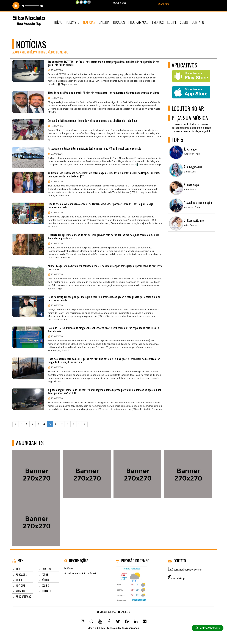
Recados (119, 22)
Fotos (45, 574)
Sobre (184, 22)
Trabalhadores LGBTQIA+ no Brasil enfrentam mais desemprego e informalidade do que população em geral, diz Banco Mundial (103, 63)
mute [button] (24, 6)
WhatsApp (179, 578)
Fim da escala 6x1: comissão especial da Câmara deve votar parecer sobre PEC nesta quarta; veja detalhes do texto (101, 206)
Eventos (158, 22)
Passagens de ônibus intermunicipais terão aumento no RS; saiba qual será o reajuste (95, 149)
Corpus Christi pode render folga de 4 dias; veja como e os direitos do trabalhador (93, 121)
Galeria (104, 22)
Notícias (89, 22)
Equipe (172, 22)
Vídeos (45, 580)
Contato (198, 22)
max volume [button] (42, 6)
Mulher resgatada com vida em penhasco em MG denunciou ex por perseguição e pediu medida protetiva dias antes (105, 268)
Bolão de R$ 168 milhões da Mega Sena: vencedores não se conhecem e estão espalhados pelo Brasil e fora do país (104, 330)
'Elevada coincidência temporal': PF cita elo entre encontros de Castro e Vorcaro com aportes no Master (104, 93)
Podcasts (73, 22)
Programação (138, 22)
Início (58, 22)
